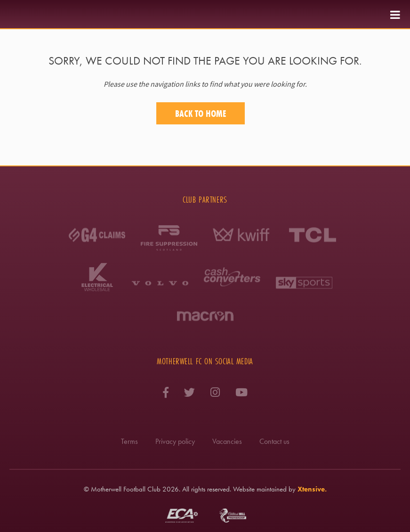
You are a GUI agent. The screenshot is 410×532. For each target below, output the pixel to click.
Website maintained (260, 489)
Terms (129, 441)
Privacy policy (175, 441)
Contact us (274, 441)
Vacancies (227, 441)
